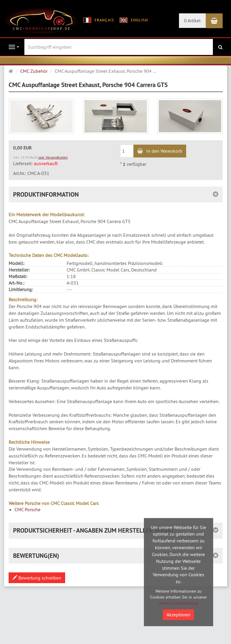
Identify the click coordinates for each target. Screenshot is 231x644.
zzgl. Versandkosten (53, 157)
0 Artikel (192, 20)
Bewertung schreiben (37, 578)
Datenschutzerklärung (178, 603)
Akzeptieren (178, 615)
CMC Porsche (27, 509)
